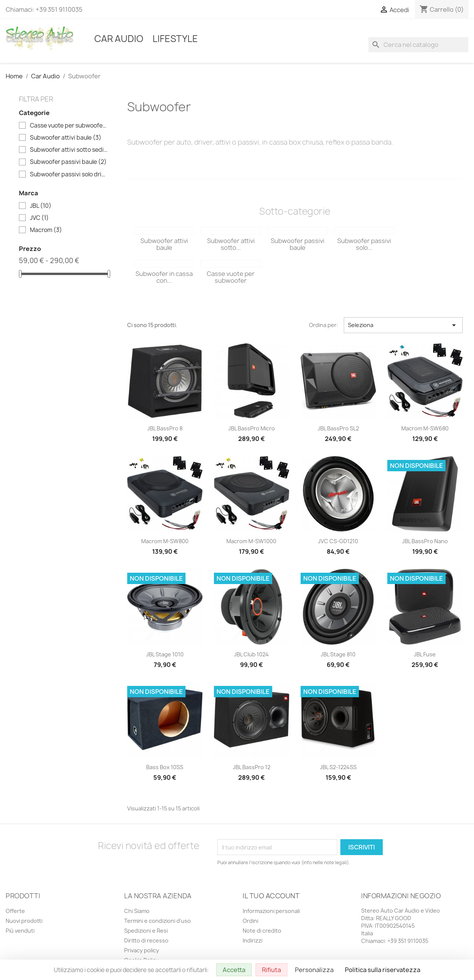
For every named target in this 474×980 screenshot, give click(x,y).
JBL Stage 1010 (165, 654)
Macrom (46, 230)
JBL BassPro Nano (425, 541)
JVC (39, 218)
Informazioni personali (271, 911)
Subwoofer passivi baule (68, 162)
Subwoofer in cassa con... (164, 277)
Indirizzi (253, 940)
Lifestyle (175, 39)
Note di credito (262, 931)
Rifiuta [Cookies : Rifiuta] (271, 970)
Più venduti (20, 931)
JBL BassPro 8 (165, 428)
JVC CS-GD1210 (338, 541)
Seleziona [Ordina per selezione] (403, 325)
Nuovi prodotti (24, 921)
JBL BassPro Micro (252, 428)
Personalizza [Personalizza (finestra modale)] (314, 970)
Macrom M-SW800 (165, 541)
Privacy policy (142, 950)
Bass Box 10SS (165, 767)
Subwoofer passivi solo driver (69, 174)
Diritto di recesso (146, 940)
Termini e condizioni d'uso (157, 921)
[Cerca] (418, 45)
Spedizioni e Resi (146, 931)
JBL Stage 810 (338, 654)
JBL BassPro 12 (252, 767)
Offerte (15, 911)
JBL (41, 206)
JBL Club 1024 (251, 654)
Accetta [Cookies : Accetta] (234, 970)
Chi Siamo (137, 911)
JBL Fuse (425, 654)
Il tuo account (271, 896)
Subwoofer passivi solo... (364, 244)
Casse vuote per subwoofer (69, 126)
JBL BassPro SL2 (338, 428)
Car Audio (119, 39)
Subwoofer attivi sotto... (231, 244)
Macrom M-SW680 (425, 428)
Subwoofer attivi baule (66, 138)
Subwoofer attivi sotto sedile (69, 150)
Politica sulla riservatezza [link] (383, 970)
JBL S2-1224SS (338, 767)
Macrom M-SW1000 (251, 541)
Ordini (250, 921)
